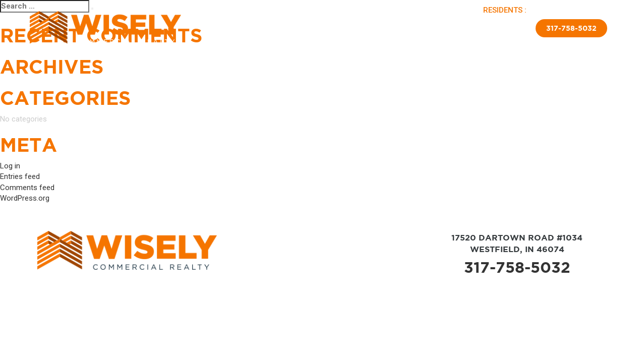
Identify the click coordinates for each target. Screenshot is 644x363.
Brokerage (329, 27)
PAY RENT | (549, 10)
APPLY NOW (588, 10)
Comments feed (27, 188)
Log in (10, 166)
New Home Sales (380, 27)
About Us (229, 27)
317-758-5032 (571, 28)
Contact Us (503, 27)
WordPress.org (25, 198)
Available (267, 27)
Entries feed (20, 176)
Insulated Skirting (445, 27)
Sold (297, 27)
